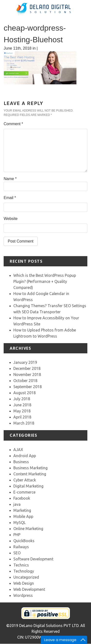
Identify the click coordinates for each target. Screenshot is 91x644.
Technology (24, 571)
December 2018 (27, 368)
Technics (21, 565)
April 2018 (22, 417)
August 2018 (25, 393)
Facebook (22, 498)
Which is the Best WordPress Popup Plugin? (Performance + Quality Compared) (45, 281)
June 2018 (22, 405)
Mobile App (23, 516)
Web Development (29, 589)
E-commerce (24, 492)
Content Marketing (30, 474)
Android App (25, 456)
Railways (21, 547)
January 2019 (25, 362)
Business (21, 462)
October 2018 (25, 381)
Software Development (33, 559)
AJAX (18, 450)
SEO (17, 553)
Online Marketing (28, 529)
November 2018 (27, 374)
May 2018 (22, 411)
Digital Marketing (28, 486)
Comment (13, 124)
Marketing (22, 510)
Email (10, 198)
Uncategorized (26, 577)
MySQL (20, 522)
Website (11, 219)
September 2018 (28, 387)
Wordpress (23, 595)
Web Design (24, 583)
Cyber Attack (25, 480)
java (17, 504)
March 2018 (24, 423)
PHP (17, 535)
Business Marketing (30, 468)
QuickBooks (24, 541)
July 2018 (22, 399)
